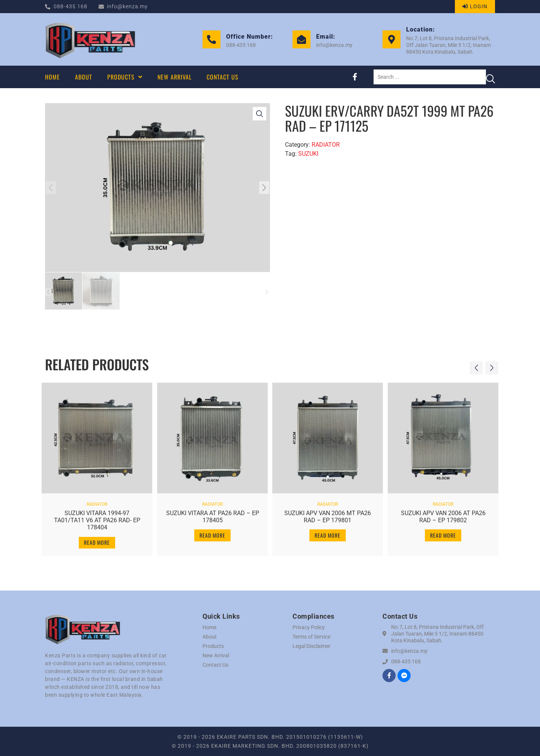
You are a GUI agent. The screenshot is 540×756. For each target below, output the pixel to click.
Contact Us (215, 665)
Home (209, 627)
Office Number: (250, 37)
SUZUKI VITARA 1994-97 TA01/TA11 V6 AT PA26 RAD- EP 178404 (97, 517)
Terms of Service (311, 637)
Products (213, 646)
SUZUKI (308, 154)
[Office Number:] (211, 39)
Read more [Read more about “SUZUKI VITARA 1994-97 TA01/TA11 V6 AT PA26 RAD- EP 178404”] (97, 539)
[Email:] (301, 39)
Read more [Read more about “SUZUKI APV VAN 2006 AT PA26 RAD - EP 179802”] (443, 532)
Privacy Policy (309, 627)
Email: (326, 37)
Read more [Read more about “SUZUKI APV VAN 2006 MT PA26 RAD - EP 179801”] (328, 532)
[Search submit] (490, 77)
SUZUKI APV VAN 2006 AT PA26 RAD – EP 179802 (443, 514)
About (210, 637)
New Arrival (216, 655)
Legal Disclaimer (311, 646)
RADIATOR (326, 145)
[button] (54, 188)
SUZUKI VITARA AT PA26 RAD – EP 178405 (212, 514)
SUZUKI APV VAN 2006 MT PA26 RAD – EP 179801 (328, 514)
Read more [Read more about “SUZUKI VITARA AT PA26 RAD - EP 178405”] (212, 532)
